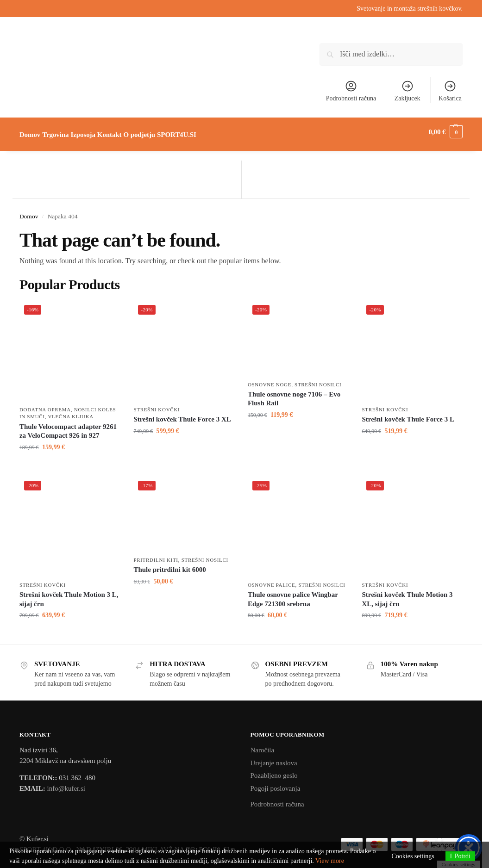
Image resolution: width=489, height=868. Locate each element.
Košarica (450, 91)
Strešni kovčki (157, 404)
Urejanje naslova (274, 758)
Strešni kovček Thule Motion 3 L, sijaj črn (69, 594)
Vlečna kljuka (71, 411)
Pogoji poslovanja (276, 783)
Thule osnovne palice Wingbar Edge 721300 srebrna (293, 594)
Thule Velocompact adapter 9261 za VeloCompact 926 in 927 (68, 426)
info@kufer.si (66, 783)
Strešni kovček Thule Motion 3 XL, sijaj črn (407, 594)
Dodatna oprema (45, 404)
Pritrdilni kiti (156, 555)
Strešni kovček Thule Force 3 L (408, 414)
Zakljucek (407, 91)
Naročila (263, 745)
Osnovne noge (270, 379)
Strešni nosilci (318, 379)
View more (330, 861)
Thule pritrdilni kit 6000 (169, 564)
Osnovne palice (272, 580)
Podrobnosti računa (351, 91)
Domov (29, 211)
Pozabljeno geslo (274, 770)
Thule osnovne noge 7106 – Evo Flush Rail (294, 394)
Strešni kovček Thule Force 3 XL (182, 414)
